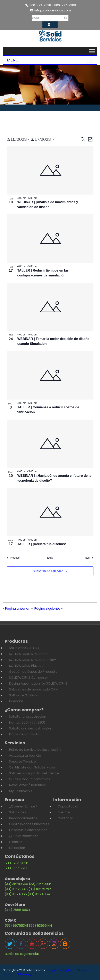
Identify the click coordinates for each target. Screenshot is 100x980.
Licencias (16, 701)
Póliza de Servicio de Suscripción (35, 750)
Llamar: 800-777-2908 (27, 722)
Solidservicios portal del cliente (34, 773)
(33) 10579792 (40, 889)
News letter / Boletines (27, 785)
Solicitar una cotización (28, 717)
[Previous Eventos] (13, 558)
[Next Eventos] (89, 558)
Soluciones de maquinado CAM (34, 689)
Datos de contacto (24, 734)
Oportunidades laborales (29, 824)
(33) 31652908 (40, 884)
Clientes (16, 842)
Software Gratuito (24, 695)
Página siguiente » (48, 609)
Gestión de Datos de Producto (33, 672)
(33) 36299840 (16, 884)
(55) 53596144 (41, 926)
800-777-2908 (17, 868)
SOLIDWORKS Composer (29, 678)
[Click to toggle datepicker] (31, 139)
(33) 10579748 (16, 889)
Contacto (65, 818)
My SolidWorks (21, 791)
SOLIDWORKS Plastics (26, 666)
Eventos (64, 812)
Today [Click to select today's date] (50, 558)
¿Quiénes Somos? (23, 806)
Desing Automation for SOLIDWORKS (38, 683)
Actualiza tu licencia (25, 756)
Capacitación (68, 806)
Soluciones (18, 812)
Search (36, 18)
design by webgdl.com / (62, 970)
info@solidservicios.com (51, 10)
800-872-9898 (16, 863)
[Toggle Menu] (92, 51)
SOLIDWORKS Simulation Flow (32, 660)
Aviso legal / (28, 974)
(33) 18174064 (39, 894)
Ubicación (17, 848)
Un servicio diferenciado (28, 830)
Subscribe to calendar (48, 571)
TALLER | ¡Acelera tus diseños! (42, 544)
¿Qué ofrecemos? (23, 836)
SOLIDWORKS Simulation (28, 654)
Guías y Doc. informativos (30, 779)
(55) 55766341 (16, 926)
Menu (13, 60)
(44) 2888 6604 (18, 910)
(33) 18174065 (16, 894)
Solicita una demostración (30, 728)
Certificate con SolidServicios (32, 767)
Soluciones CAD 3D (24, 648)
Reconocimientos (23, 818)
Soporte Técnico (22, 761)
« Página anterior (16, 609)
